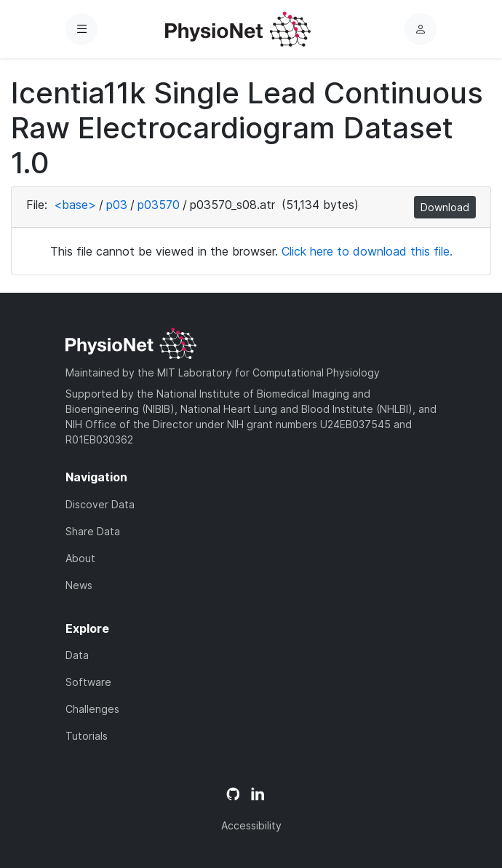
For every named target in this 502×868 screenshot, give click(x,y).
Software (88, 682)
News (79, 585)
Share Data (93, 531)
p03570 (159, 205)
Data (77, 655)
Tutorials (87, 736)
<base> (75, 205)
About (80, 558)
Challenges (92, 709)
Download (445, 207)
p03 (117, 205)
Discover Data (100, 504)
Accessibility (251, 825)
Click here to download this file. (367, 251)
